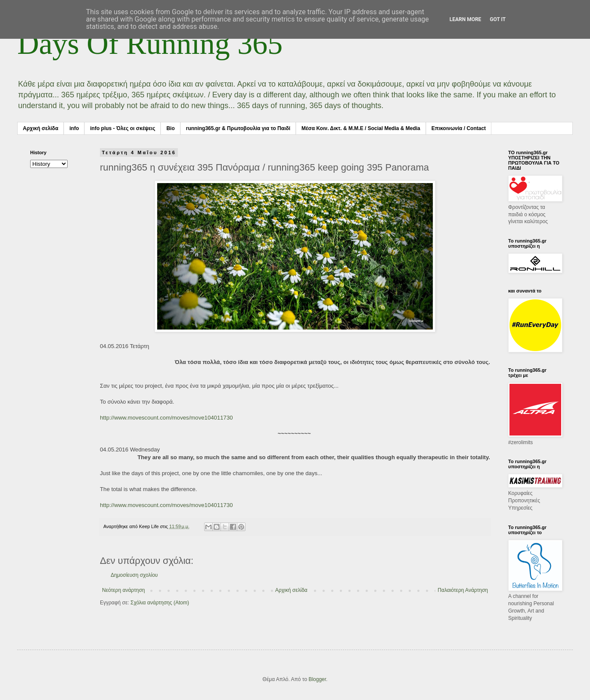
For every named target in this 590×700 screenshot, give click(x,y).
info (74, 128)
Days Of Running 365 (150, 44)
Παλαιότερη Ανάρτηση (463, 590)
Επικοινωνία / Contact (459, 128)
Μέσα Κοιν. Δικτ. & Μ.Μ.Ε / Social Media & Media (361, 128)
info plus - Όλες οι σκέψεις (123, 128)
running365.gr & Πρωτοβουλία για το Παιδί (238, 128)
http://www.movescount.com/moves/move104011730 (166, 418)
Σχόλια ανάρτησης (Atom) (160, 603)
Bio (170, 128)
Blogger (317, 679)
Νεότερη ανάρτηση (123, 590)
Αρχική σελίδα (40, 128)
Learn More (466, 19)
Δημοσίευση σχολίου (134, 575)
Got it (498, 19)
